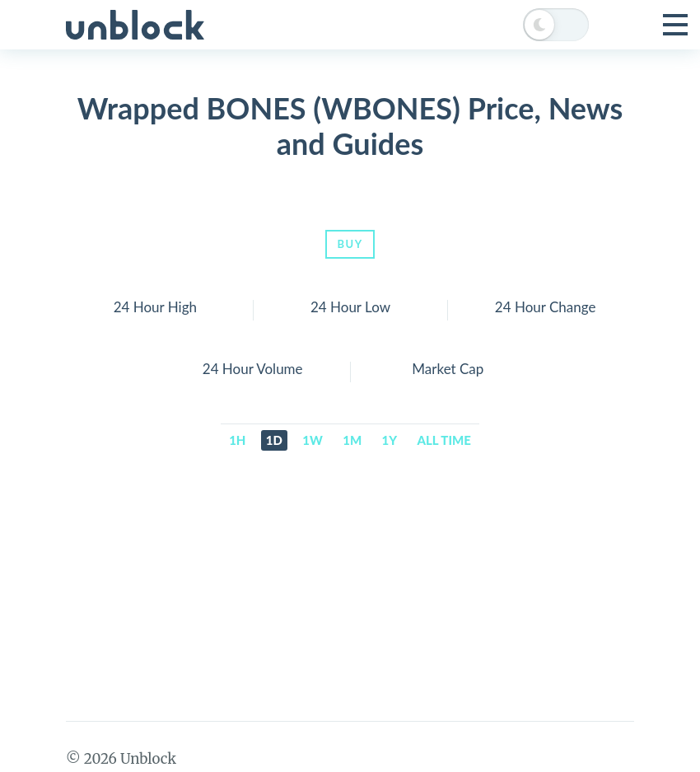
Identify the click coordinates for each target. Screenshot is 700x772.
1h (237, 440)
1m (352, 440)
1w (313, 440)
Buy (350, 244)
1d (274, 440)
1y (390, 440)
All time (444, 440)
